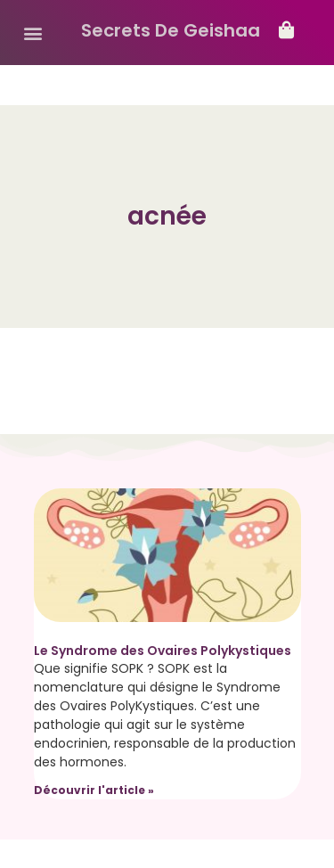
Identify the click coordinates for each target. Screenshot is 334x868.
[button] (33, 33)
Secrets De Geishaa (171, 30)
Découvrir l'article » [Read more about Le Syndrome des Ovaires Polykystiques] (94, 790)
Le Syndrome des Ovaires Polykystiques (163, 651)
